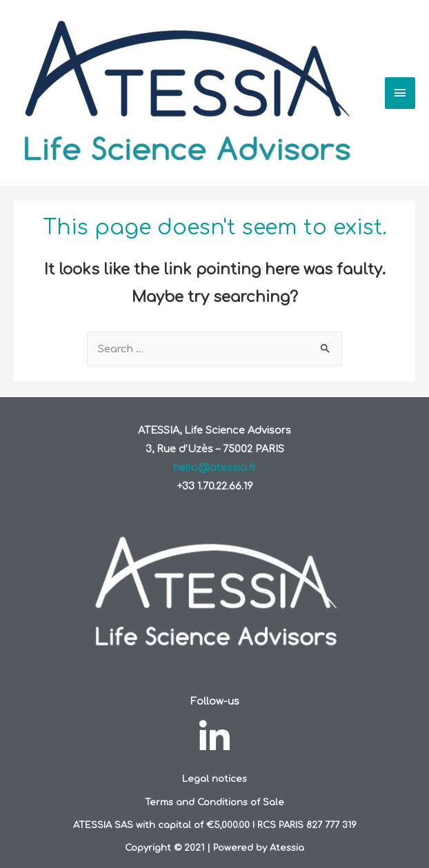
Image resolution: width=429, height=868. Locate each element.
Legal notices (214, 779)
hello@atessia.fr (215, 467)
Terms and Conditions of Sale (214, 802)
